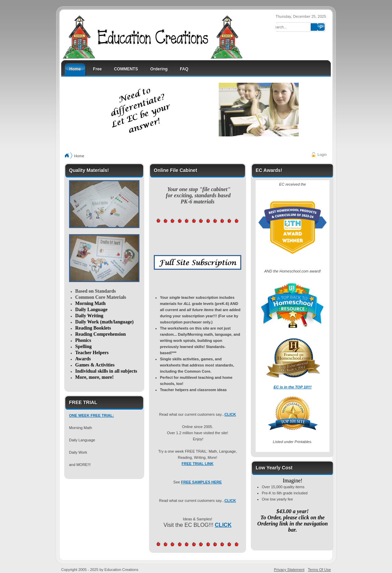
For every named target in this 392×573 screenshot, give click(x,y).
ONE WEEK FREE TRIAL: (91, 415)
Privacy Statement (289, 570)
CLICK (230, 414)
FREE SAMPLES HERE (201, 482)
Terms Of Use (319, 570)
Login (322, 155)
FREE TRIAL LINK (197, 464)
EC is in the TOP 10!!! (292, 387)
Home (79, 156)
